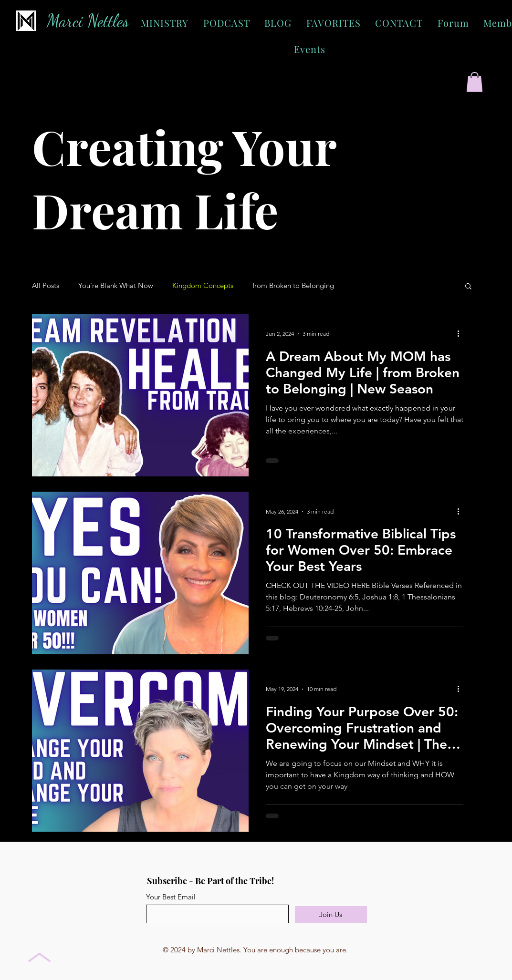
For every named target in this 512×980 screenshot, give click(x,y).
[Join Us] (331, 914)
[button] (475, 82)
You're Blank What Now (116, 286)
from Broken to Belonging (293, 286)
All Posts (46, 286)
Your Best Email (171, 897)
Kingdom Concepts (203, 286)
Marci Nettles (88, 21)
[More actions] (462, 334)
